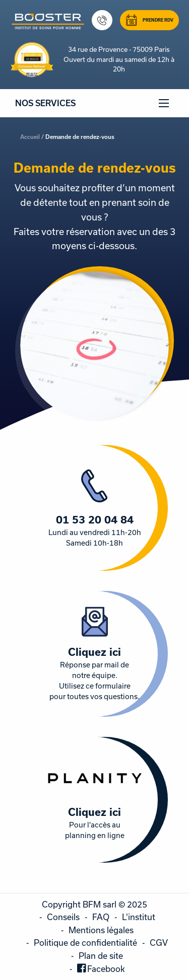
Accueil (30, 137)
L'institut (139, 917)
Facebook (106, 969)
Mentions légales (101, 930)
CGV (159, 943)
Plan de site (101, 956)
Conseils (63, 917)
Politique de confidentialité (85, 943)
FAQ (101, 917)
